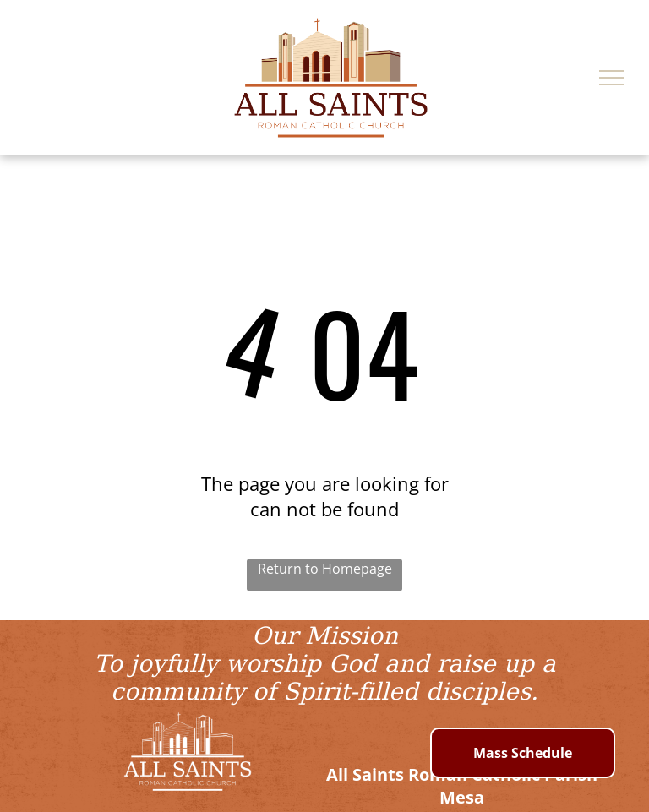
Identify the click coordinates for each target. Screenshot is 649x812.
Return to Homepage (325, 569)
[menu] (612, 78)
